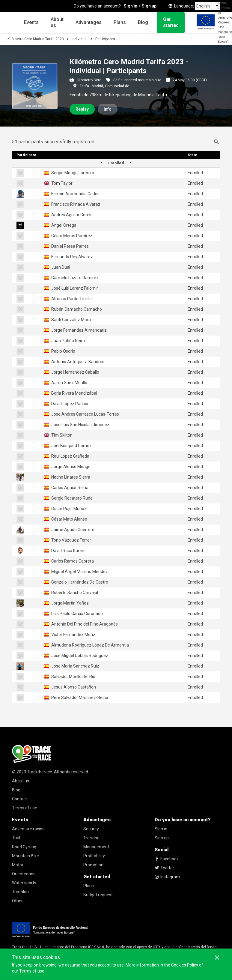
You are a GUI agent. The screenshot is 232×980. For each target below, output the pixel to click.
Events (31, 22)
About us (57, 22)
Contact (19, 799)
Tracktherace (40, 772)
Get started (171, 22)
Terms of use (25, 808)
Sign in (161, 829)
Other (17, 901)
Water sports (24, 883)
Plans (120, 22)
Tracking (91, 838)
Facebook (167, 859)
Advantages (89, 22)
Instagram (167, 877)
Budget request (98, 895)
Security (91, 829)
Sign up (162, 838)
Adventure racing (28, 829)
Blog (143, 22)
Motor (18, 865)
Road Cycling (24, 847)
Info (108, 109)
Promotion (93, 865)
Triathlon (20, 892)
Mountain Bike (25, 856)
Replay (82, 109)
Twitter (164, 868)
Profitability (94, 856)
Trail (16, 838)
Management (96, 847)
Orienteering (24, 874)
